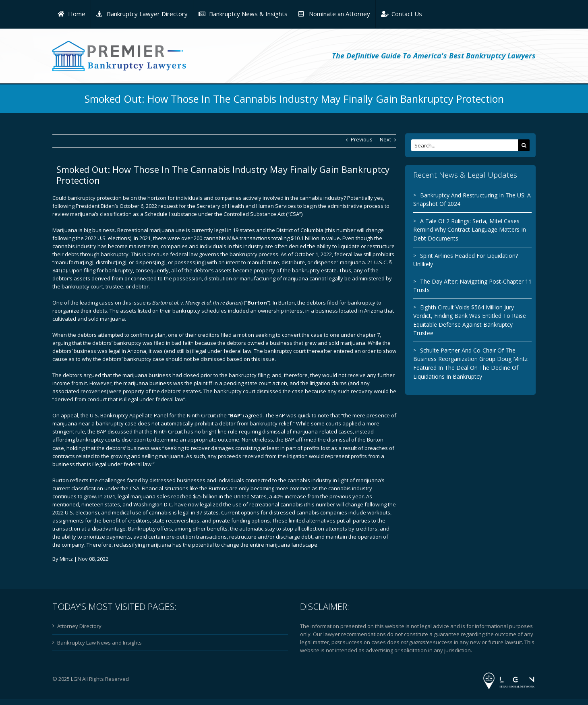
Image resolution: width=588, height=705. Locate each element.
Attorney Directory (78, 626)
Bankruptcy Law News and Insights (98, 643)
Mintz (65, 559)
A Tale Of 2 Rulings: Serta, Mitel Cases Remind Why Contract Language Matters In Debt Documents (468, 230)
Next (384, 139)
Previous (360, 139)
